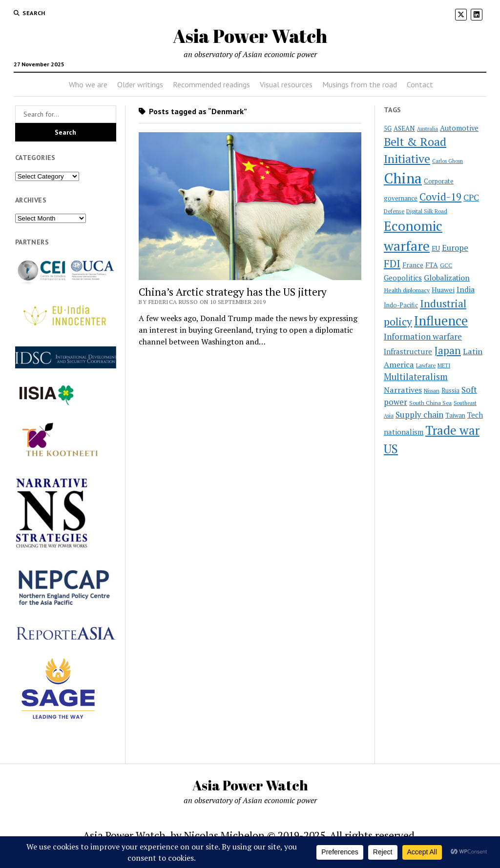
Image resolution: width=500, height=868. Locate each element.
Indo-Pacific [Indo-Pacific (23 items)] (401, 305)
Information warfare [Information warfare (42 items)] (423, 336)
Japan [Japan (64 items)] (448, 350)
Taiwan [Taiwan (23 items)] (455, 415)
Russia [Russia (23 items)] (450, 391)
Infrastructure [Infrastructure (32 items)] (408, 351)
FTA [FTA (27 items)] (432, 265)
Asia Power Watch (250, 36)
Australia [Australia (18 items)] (427, 129)
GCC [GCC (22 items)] (446, 265)
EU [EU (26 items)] (436, 248)
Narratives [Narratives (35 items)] (403, 390)
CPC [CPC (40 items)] (471, 197)
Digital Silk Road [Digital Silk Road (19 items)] (427, 211)
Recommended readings (211, 84)
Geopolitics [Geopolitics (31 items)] (403, 278)
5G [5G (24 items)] (388, 128)
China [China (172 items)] (403, 178)
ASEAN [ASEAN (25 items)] (404, 128)
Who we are (88, 84)
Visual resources (286, 84)
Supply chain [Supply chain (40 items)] (419, 414)
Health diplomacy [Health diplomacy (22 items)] (407, 290)
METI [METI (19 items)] (444, 365)
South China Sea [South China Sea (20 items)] (430, 403)
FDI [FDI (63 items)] (392, 263)
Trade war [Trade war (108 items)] (452, 430)
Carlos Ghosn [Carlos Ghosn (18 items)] (448, 161)
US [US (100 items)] (391, 449)
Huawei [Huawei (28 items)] (443, 290)
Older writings (140, 84)
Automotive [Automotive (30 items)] (459, 128)
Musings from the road (360, 84)
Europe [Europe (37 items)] (455, 248)
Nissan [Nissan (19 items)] (432, 391)
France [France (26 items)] (413, 265)
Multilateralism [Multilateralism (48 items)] (416, 377)
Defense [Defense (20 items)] (394, 211)
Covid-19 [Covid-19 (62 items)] (440, 197)
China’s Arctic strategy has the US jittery (233, 292)
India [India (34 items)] (466, 289)
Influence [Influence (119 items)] (441, 321)
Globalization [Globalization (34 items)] (447, 278)
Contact (420, 84)
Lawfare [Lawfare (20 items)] (426, 365)
